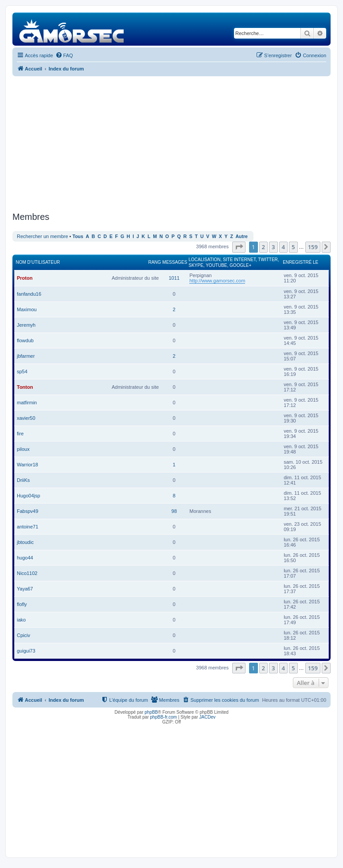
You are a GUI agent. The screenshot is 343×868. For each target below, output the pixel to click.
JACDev (208, 717)
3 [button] (273, 247)
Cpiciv (23, 635)
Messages (175, 262)
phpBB (151, 712)
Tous (78, 237)
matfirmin (27, 403)
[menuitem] (64, 55)
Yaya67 (25, 589)
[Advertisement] (171, 143)
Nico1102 (27, 573)
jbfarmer (26, 356)
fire (20, 434)
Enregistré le (300, 262)
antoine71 (27, 527)
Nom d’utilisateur (38, 262)
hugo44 (25, 558)
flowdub (25, 340)
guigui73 (26, 651)
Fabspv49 (27, 511)
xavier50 (26, 418)
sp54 (22, 371)
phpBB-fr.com (164, 717)
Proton (25, 278)
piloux (23, 449)
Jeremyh (26, 325)
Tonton (25, 387)
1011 (174, 278)
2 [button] (263, 247)
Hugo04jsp (29, 496)
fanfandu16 (29, 294)
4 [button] (283, 247)
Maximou (27, 309)
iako (21, 620)
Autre (242, 237)
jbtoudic (25, 542)
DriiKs (23, 480)
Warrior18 (27, 465)
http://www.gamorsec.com (217, 281)
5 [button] (293, 247)
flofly (22, 604)
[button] (239, 247)
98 (174, 511)
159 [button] (313, 247)
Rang (154, 262)
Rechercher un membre (43, 236)
